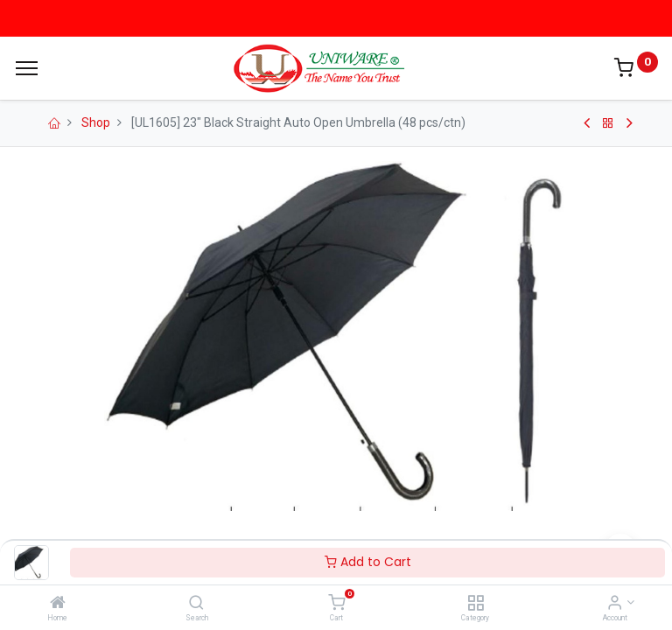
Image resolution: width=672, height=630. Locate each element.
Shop (96, 122)
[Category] (476, 604)
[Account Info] (615, 604)
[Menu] (27, 68)
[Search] (196, 604)
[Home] (58, 604)
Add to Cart (368, 562)
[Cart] (336, 604)
